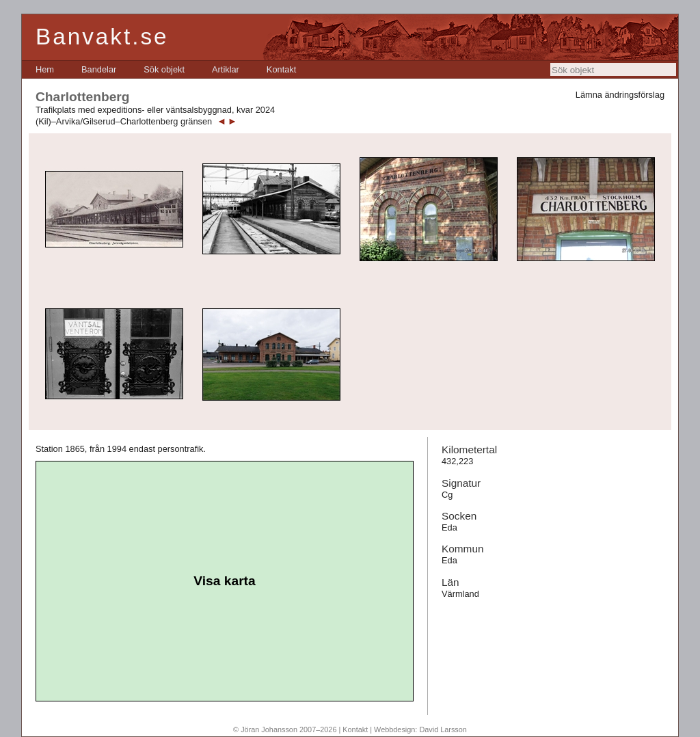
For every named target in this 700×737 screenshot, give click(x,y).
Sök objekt (164, 69)
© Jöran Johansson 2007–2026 (285, 729)
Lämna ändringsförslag (620, 95)
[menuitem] (45, 69)
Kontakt (281, 69)
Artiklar (226, 69)
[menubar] (166, 69)
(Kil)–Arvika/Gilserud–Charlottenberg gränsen (124, 121)
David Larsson (443, 729)
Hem (45, 69)
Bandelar (99, 69)
